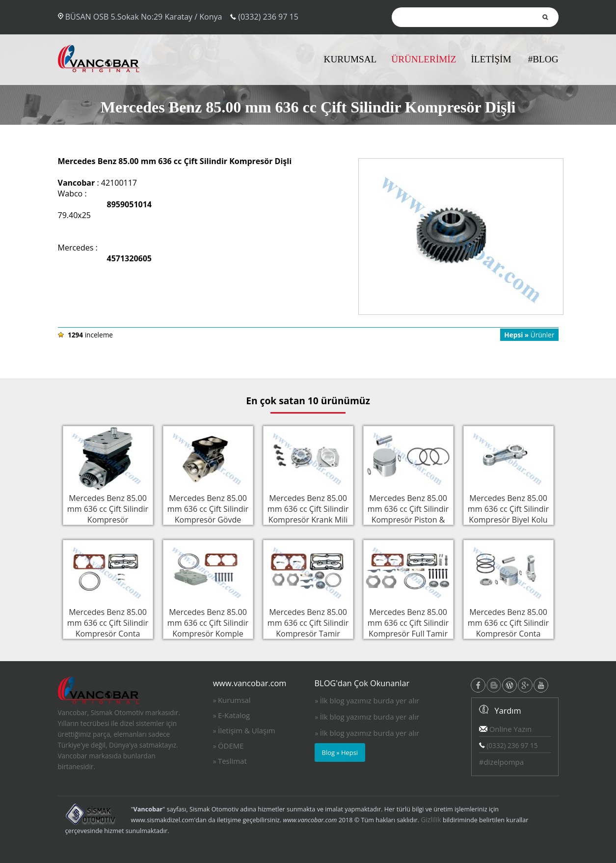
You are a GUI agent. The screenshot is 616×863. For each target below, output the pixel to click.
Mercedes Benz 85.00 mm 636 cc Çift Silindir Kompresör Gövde (208, 508)
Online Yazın (505, 729)
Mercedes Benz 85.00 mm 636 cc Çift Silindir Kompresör (108, 508)
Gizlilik (431, 820)
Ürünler (529, 335)
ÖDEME (231, 746)
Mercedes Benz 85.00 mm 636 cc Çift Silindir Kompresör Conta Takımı (108, 627)
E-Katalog (234, 715)
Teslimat (232, 761)
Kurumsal (234, 700)
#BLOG (543, 59)
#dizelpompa (501, 762)
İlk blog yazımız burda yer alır (370, 700)
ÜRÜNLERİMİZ (424, 59)
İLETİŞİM (491, 59)
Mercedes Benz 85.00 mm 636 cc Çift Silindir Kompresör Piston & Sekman (408, 513)
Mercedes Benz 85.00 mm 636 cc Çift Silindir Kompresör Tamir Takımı (308, 627)
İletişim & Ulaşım (247, 730)
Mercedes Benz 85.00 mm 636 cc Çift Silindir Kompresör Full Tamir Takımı (408, 627)
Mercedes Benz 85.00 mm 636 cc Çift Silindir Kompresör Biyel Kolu (509, 508)
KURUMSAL (350, 59)
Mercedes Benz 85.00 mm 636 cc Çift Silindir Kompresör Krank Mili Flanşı (308, 513)
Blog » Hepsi (340, 752)
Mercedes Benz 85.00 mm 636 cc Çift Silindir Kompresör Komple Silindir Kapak (208, 627)
